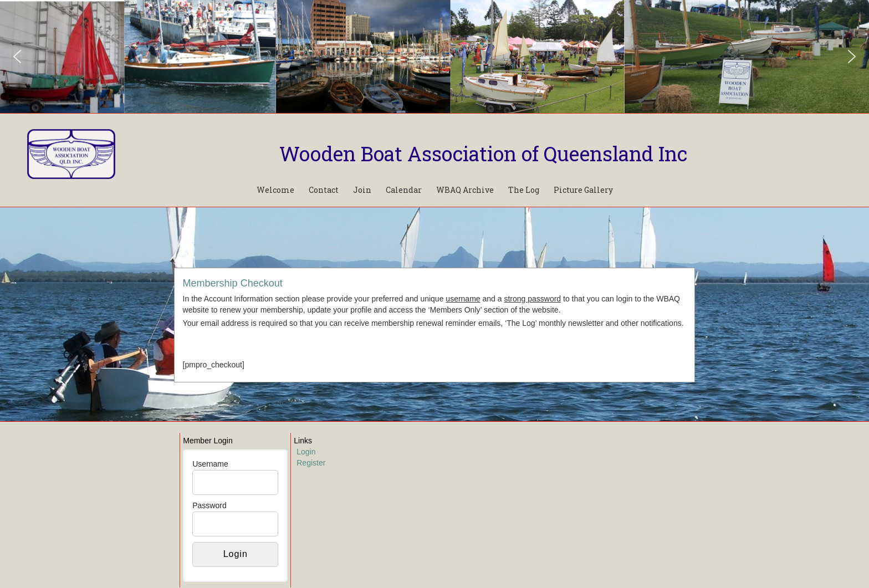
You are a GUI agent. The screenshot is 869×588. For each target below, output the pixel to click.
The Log (524, 190)
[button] (17, 57)
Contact (324, 190)
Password (209, 505)
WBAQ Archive (465, 190)
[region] (434, 57)
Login (306, 452)
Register (311, 463)
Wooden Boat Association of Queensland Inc (483, 154)
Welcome (275, 190)
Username (210, 464)
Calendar (404, 190)
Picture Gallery (583, 190)
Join (362, 190)
